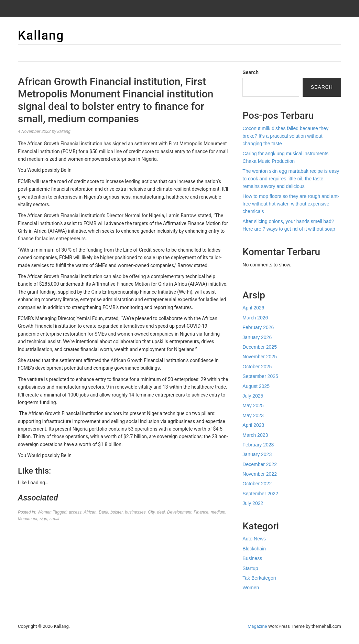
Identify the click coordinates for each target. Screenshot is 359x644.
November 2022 (260, 474)
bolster (116, 512)
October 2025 (257, 367)
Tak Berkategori (259, 578)
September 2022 (260, 494)
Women (45, 512)
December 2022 (260, 464)
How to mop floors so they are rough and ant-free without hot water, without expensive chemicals (291, 204)
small (54, 519)
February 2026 (258, 327)
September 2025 (260, 376)
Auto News (254, 539)
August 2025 (256, 386)
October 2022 (257, 484)
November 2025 (260, 357)
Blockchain (254, 549)
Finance (201, 512)
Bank (103, 512)
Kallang (41, 35)
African (90, 512)
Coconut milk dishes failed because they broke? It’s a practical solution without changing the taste (285, 136)
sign (43, 519)
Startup (250, 568)
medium (218, 512)
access (75, 512)
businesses (135, 512)
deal (161, 512)
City (151, 512)
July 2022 (253, 503)
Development (179, 512)
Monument (28, 519)
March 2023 (255, 435)
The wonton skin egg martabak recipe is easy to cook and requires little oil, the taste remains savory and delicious (291, 179)
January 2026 (257, 337)
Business (252, 558)
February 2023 (258, 445)
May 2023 (253, 415)
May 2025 (253, 405)
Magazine (257, 626)
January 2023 (257, 454)
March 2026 (255, 318)
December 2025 (260, 347)
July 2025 (253, 396)
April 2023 (253, 425)
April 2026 (253, 308)
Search (251, 72)
